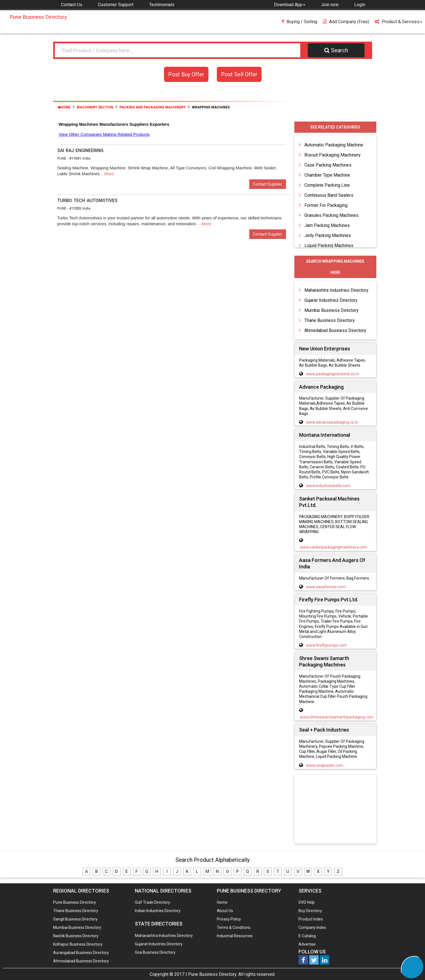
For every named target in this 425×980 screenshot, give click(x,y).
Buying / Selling (300, 22)
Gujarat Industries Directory (331, 300)
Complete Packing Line (327, 185)
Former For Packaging (326, 205)
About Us (225, 911)
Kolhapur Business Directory (78, 944)
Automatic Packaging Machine (334, 145)
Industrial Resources (235, 936)
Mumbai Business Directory (332, 310)
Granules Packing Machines (331, 215)
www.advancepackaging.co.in (332, 422)
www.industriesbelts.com (328, 486)
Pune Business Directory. (213, 974)
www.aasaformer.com (326, 587)
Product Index (311, 919)
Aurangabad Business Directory (81, 953)
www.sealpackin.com (325, 765)
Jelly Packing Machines (328, 235)
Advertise (307, 944)
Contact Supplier (268, 184)
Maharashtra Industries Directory (336, 290)
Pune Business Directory (75, 902)
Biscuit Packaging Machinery (333, 155)
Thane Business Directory (330, 320)
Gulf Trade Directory (152, 902)
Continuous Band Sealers (329, 195)
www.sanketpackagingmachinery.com (334, 547)
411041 (75, 158)
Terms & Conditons (234, 927)
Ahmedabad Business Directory (335, 330)
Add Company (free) (346, 22)
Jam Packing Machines (327, 225)
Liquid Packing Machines (329, 245)
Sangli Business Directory (75, 919)
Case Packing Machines (328, 165)
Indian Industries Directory (158, 911)
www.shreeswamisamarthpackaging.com (337, 717)
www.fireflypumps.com (327, 645)
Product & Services (398, 22)
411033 (75, 208)
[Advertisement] (335, 810)
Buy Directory (310, 911)
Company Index (312, 927)
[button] (290, 4)
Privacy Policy (229, 919)
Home (64, 107)
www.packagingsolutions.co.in (333, 374)
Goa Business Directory (155, 952)
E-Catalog (307, 936)
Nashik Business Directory (76, 936)
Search (336, 50)
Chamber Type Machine (327, 175)
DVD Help (307, 902)
